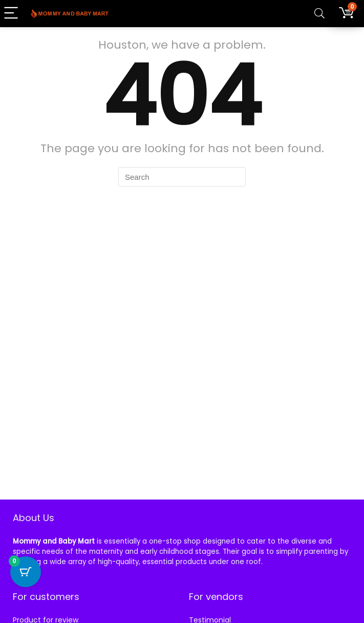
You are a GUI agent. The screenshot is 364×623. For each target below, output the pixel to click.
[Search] (319, 14)
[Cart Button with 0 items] (26, 572)
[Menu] (12, 14)
